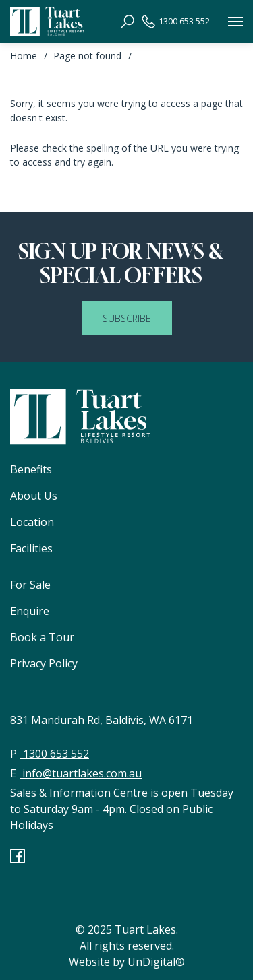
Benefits (31, 469)
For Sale (30, 585)
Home (24, 56)
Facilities (31, 548)
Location (32, 522)
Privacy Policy (44, 663)
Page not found (87, 56)
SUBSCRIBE (127, 318)
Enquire (30, 611)
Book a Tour (42, 637)
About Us (34, 496)
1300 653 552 (176, 22)
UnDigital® (156, 962)
